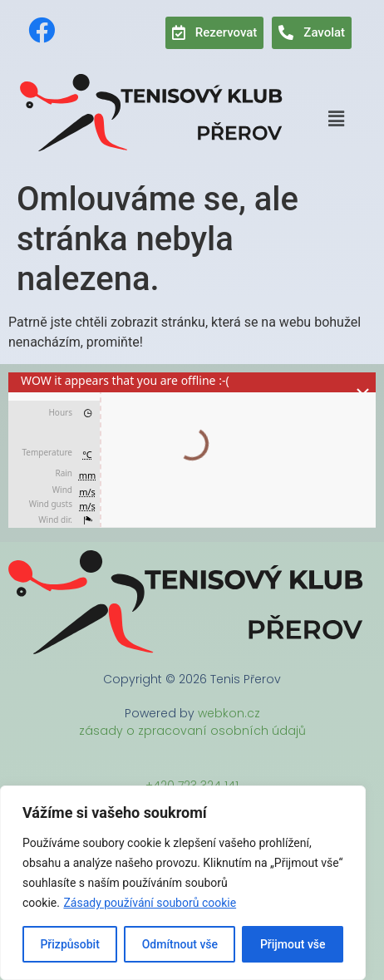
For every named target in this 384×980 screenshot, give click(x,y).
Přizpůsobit (69, 944)
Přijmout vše (293, 944)
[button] (337, 119)
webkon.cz (229, 713)
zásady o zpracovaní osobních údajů (192, 731)
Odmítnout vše (180, 944)
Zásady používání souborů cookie (150, 903)
